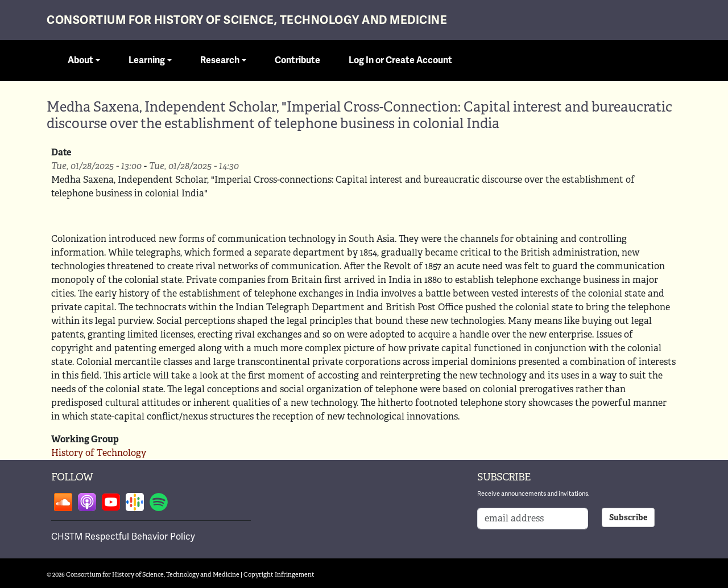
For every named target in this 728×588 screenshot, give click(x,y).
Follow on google (135, 502)
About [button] (80, 60)
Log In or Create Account (400, 60)
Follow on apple (87, 502)
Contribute (297, 60)
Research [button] (220, 60)
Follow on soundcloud (63, 502)
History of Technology (99, 453)
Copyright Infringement (279, 574)
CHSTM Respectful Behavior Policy (123, 537)
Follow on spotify (159, 502)
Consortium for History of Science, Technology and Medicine (247, 20)
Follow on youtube (111, 502)
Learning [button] (147, 60)
